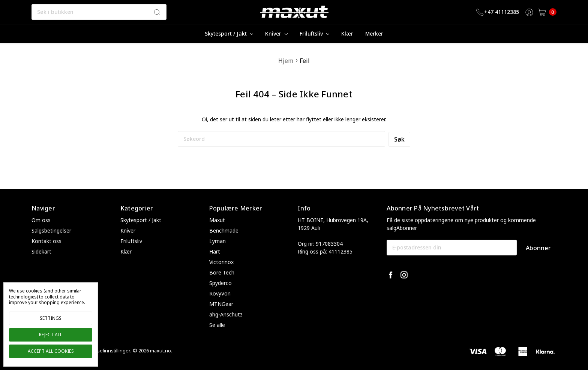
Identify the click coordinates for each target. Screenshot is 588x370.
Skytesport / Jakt (229, 34)
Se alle (217, 325)
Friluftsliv (314, 34)
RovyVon (220, 293)
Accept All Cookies (51, 351)
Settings (51, 318)
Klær (347, 34)
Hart (215, 251)
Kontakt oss (46, 241)
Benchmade (224, 231)
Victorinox (221, 262)
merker (374, 34)
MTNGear (221, 304)
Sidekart (41, 251)
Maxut (217, 220)
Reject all (51, 335)
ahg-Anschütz (226, 314)
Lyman (217, 241)
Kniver (276, 34)
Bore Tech (222, 272)
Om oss (41, 220)
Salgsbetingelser (51, 231)
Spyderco (220, 283)
